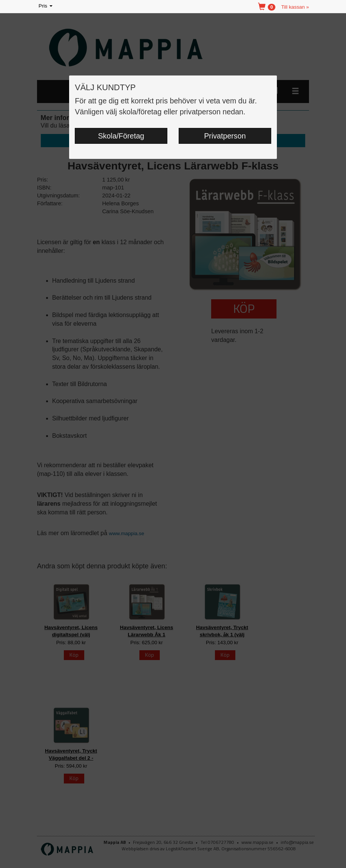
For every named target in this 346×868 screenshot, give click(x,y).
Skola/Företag (121, 136)
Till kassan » (295, 7)
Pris (46, 6)
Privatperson (225, 136)
